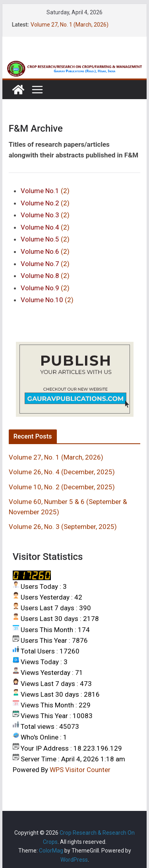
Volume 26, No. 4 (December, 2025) (62, 472)
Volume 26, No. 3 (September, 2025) (63, 527)
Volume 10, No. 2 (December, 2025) (62, 487)
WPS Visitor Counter (80, 770)
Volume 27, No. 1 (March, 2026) (70, 25)
